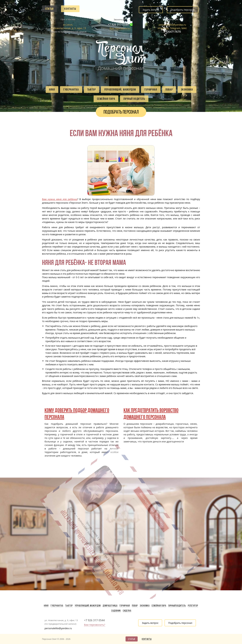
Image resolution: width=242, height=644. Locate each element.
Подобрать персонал (183, 10)
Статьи (49, 9)
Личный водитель (134, 99)
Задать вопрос (151, 10)
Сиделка (127, 611)
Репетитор (193, 606)
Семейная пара (106, 99)
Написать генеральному (113, 495)
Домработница (110, 606)
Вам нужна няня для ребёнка (60, 199)
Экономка (187, 90)
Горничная (151, 90)
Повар (169, 90)
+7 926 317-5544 (118, 25)
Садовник (116, 611)
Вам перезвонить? (120, 28)
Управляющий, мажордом (120, 90)
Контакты (70, 9)
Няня (52, 90)
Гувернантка (71, 90)
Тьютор (92, 90)
